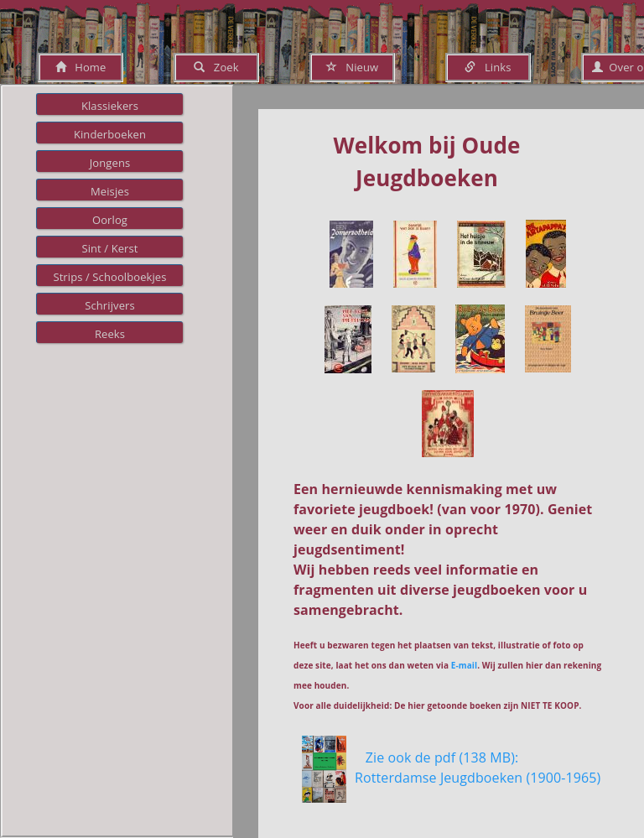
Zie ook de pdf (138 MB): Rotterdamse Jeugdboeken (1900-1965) (478, 778)
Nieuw (352, 67)
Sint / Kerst (109, 248)
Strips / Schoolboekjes (109, 277)
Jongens (110, 163)
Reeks (110, 334)
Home (81, 67)
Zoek (216, 67)
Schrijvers (110, 305)
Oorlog (110, 220)
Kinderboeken (110, 134)
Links (488, 67)
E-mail (464, 665)
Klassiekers (110, 106)
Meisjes (110, 191)
